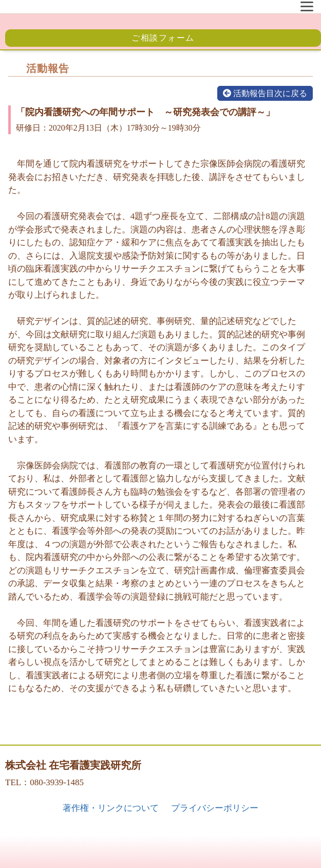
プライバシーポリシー (215, 808)
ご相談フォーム (163, 38)
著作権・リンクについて (111, 808)
